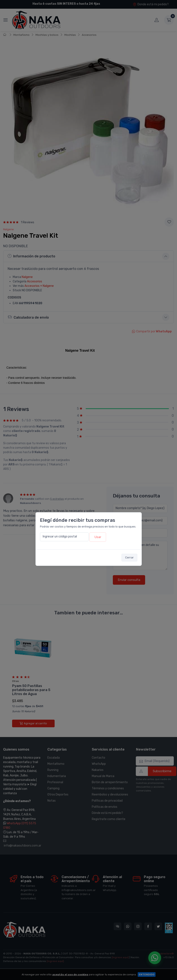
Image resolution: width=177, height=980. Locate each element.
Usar (98, 537)
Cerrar (129, 557)
